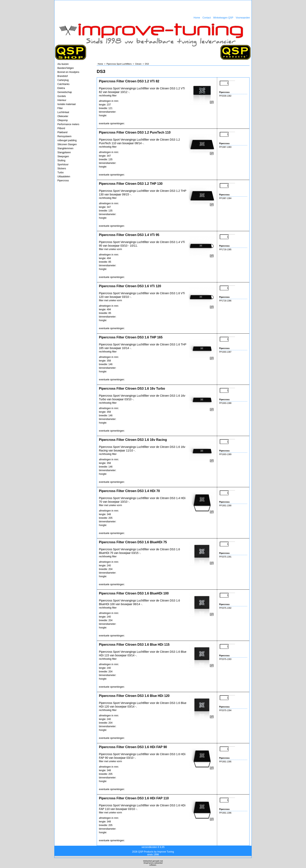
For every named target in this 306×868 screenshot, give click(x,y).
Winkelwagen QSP (223, 18)
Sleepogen (63, 156)
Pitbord (61, 128)
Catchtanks (64, 84)
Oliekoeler (63, 116)
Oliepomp (63, 120)
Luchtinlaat (63, 112)
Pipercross (63, 181)
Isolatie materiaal (67, 104)
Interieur (62, 100)
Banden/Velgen (66, 68)
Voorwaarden (243, 18)
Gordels (62, 96)
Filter (60, 108)
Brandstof (63, 76)
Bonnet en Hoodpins (68, 72)
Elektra (61, 88)
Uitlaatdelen (64, 177)
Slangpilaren (64, 152)
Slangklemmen (65, 148)
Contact (207, 18)
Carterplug (63, 80)
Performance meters (68, 124)
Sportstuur (63, 164)
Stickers (62, 168)
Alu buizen (63, 64)
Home (197, 18)
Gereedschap (65, 92)
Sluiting (61, 160)
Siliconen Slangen (67, 144)
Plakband (63, 132)
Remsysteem (65, 136)
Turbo (61, 173)
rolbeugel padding (67, 140)
